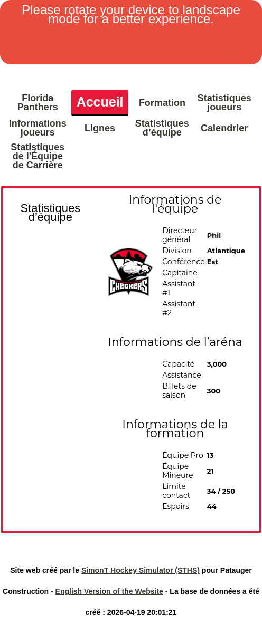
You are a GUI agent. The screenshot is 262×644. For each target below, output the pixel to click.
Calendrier (224, 128)
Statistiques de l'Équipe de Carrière (38, 156)
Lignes (100, 128)
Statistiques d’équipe (162, 128)
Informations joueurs (38, 128)
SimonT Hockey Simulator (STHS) (141, 570)
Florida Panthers (38, 103)
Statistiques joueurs (224, 103)
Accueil (100, 102)
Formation (162, 103)
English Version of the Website (109, 591)
